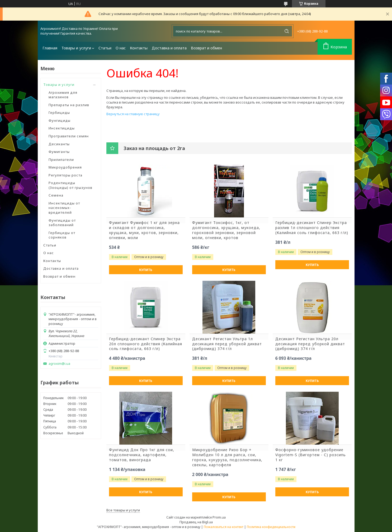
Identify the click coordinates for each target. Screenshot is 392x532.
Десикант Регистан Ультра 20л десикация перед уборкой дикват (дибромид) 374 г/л (310, 344)
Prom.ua (219, 517)
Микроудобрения (65, 167)
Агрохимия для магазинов (63, 95)
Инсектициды (62, 128)
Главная (50, 48)
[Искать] (287, 31)
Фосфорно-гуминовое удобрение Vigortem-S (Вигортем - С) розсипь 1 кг (311, 455)
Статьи (105, 48)
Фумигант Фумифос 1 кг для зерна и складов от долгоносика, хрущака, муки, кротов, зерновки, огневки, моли (144, 230)
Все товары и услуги (123, 510)
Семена (56, 195)
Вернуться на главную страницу (133, 114)
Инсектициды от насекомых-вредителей (64, 208)
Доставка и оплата (169, 48)
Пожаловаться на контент (224, 527)
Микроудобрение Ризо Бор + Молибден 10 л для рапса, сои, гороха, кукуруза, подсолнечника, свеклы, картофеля (227, 457)
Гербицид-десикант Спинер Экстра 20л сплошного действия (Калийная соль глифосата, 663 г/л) (146, 344)
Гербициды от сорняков (62, 235)
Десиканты (59, 144)
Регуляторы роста (65, 175)
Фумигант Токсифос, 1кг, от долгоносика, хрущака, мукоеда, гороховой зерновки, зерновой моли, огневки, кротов (226, 230)
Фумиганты (59, 152)
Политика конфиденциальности (271, 527)
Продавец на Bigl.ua (196, 522)
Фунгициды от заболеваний (62, 223)
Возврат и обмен (206, 48)
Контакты (139, 48)
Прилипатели (61, 160)
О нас (121, 48)
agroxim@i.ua (59, 364)
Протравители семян (69, 136)
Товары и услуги (76, 48)
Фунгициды (60, 120)
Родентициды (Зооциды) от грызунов (70, 185)
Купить (146, 270)
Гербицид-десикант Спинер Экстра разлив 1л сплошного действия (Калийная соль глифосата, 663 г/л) (312, 228)
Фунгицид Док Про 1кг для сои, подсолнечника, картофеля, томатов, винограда (142, 455)
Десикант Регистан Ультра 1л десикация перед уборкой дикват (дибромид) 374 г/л (227, 344)
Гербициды (59, 113)
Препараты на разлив (69, 105)
